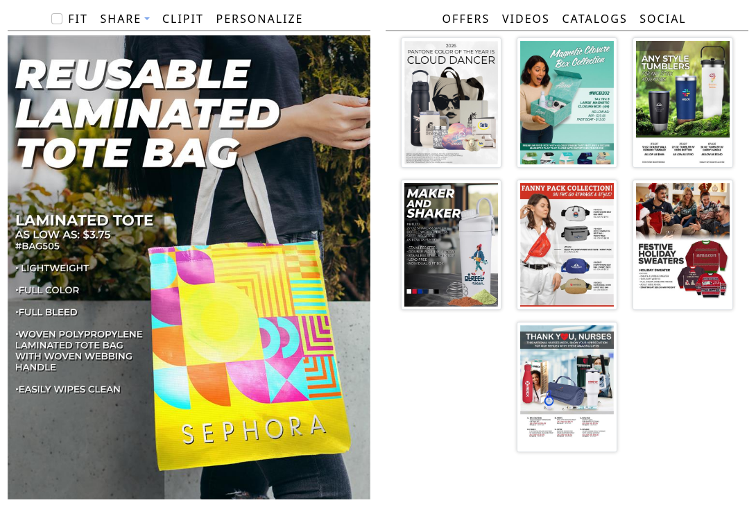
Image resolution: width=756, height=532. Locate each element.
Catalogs (594, 19)
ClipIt (183, 19)
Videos (526, 19)
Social (663, 19)
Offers (466, 19)
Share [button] (121, 19)
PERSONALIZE (259, 19)
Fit (78, 19)
